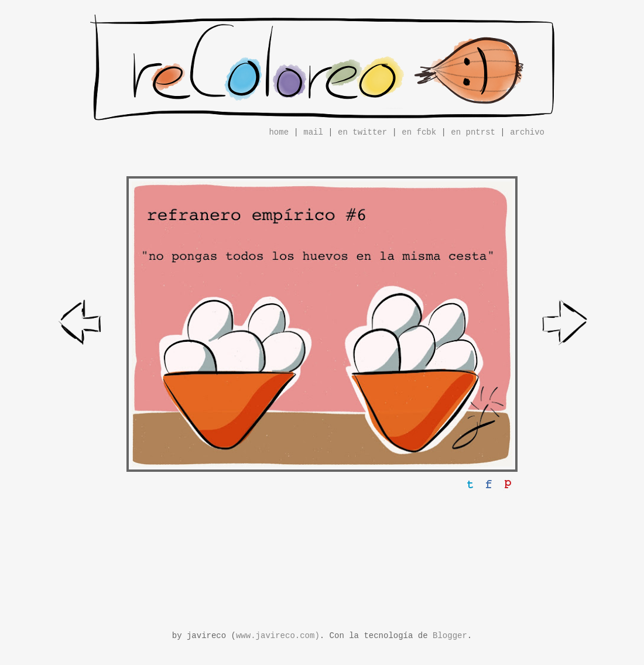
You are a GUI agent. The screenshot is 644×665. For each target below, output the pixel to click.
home (279, 132)
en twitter (362, 132)
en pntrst (473, 132)
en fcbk (419, 132)
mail (313, 132)
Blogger (450, 636)
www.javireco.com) (278, 636)
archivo (527, 132)
